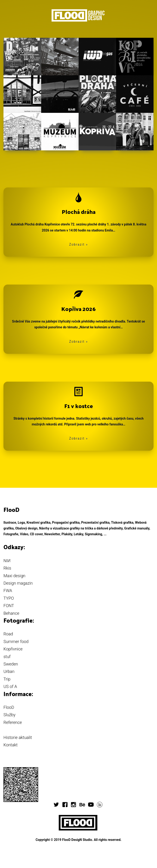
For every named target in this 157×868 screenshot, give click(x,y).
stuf (7, 657)
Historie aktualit (18, 737)
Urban (9, 671)
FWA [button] (8, 591)
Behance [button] (11, 613)
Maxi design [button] (14, 576)
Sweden (11, 664)
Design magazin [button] (18, 583)
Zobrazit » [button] (78, 244)
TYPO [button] (9, 598)
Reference (13, 722)
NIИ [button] (7, 561)
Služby (9, 715)
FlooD (9, 707)
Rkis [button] (7, 568)
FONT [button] (9, 606)
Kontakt (11, 745)
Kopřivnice (13, 649)
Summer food (16, 641)
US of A (10, 686)
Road (8, 634)
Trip (7, 679)
